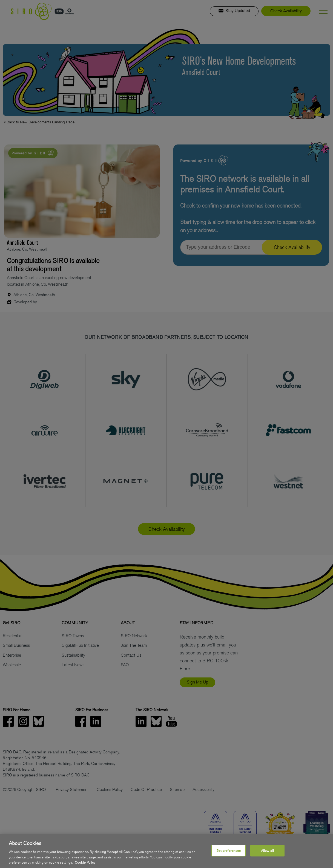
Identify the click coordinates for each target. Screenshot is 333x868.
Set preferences (229, 854)
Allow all (267, 854)
